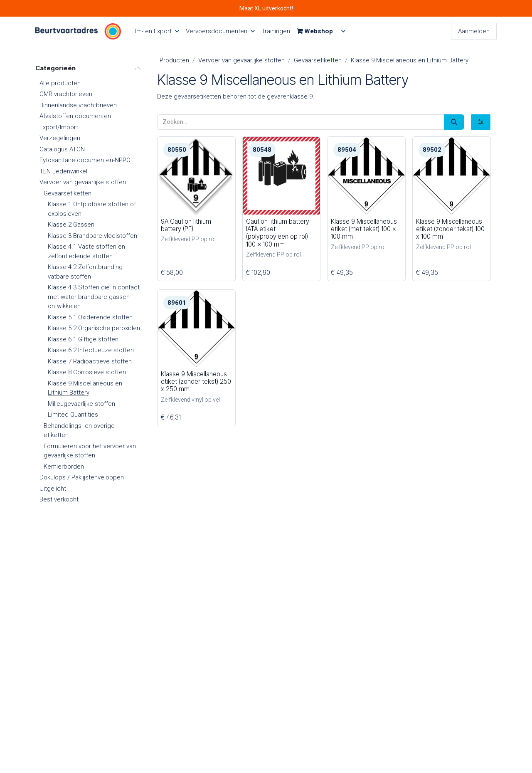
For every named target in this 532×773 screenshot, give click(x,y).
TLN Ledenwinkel (63, 171)
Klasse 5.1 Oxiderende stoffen (90, 317)
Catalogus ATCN (62, 149)
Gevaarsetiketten (68, 193)
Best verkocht (59, 499)
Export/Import (59, 127)
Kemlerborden (64, 467)
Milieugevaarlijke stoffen (81, 404)
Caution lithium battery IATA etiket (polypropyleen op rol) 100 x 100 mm (277, 232)
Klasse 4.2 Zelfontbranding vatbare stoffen (85, 272)
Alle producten (60, 83)
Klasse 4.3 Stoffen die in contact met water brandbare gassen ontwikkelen (94, 297)
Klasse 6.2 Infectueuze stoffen (91, 350)
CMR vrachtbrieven (66, 94)
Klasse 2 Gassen (71, 225)
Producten (174, 60)
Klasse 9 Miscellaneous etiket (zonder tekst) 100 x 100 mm (450, 228)
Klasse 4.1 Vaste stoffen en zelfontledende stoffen (86, 251)
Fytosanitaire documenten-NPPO (85, 160)
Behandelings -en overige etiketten (79, 431)
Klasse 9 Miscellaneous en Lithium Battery (85, 388)
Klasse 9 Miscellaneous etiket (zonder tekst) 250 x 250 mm (196, 382)
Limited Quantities (73, 415)
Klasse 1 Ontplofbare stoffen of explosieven (92, 209)
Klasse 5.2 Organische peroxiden (94, 328)
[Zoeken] (454, 122)
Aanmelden (474, 31)
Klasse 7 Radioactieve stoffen (90, 361)
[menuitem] (157, 31)
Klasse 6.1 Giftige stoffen (83, 339)
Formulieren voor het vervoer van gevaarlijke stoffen (90, 451)
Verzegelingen (60, 138)
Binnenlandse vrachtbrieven (78, 105)
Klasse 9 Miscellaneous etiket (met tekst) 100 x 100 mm (364, 228)
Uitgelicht (53, 489)
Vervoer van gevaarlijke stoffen (83, 182)
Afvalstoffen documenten (75, 116)
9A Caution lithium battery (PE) (186, 225)
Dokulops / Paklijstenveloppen (82, 477)
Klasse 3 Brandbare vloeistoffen (92, 236)
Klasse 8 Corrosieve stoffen (87, 372)
